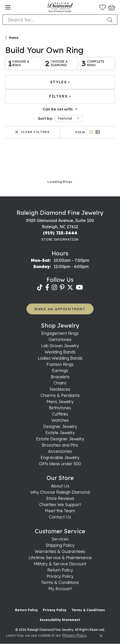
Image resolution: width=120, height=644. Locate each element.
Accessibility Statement (60, 620)
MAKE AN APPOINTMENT (60, 309)
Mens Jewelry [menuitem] (60, 402)
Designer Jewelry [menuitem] (60, 426)
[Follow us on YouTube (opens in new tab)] (79, 287)
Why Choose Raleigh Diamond (60, 492)
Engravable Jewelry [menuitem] (60, 457)
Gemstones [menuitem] (60, 339)
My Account (60, 589)
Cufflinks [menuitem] (60, 414)
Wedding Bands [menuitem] (60, 352)
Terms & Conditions (60, 582)
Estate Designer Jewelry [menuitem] (60, 439)
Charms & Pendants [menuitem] (60, 395)
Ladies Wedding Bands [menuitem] (60, 358)
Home (14, 38)
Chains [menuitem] (60, 383)
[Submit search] (111, 20)
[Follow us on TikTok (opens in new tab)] (40, 287)
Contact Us (60, 517)
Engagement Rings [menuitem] (60, 333)
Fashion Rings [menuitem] (60, 364)
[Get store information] (60, 239)
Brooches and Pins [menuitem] (60, 445)
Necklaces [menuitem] (60, 389)
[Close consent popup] (101, 636)
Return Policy (60, 570)
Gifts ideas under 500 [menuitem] (60, 464)
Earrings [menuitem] (60, 371)
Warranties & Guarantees (60, 551)
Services (60, 539)
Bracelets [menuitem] (60, 377)
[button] (102, 7)
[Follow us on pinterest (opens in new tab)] (62, 287)
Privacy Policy (60, 576)
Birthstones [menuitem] (60, 408)
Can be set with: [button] (58, 109)
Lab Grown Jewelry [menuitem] (60, 346)
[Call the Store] (60, 233)
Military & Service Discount (60, 564)
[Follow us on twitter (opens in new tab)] (70, 287)
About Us (60, 486)
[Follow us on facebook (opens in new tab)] (47, 287)
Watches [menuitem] (60, 420)
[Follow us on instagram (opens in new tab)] (54, 287)
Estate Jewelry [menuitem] (60, 433)
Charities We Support (60, 505)
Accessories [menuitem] (60, 451)
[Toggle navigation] (8, 7)
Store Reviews (60, 498)
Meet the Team (60, 511)
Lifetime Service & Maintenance (60, 558)
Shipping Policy (60, 545)
